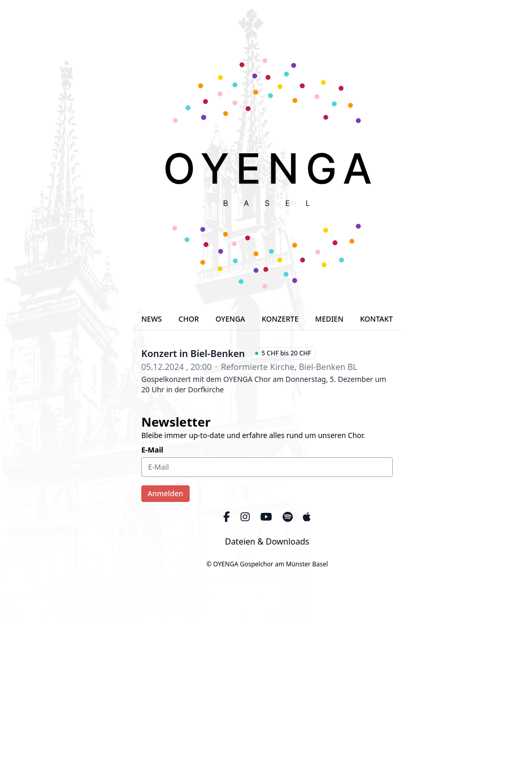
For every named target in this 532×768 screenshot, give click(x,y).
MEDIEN (330, 319)
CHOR (189, 319)
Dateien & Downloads (267, 541)
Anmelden (165, 493)
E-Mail (152, 450)
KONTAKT (376, 319)
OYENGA (230, 319)
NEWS (152, 319)
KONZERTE (280, 319)
